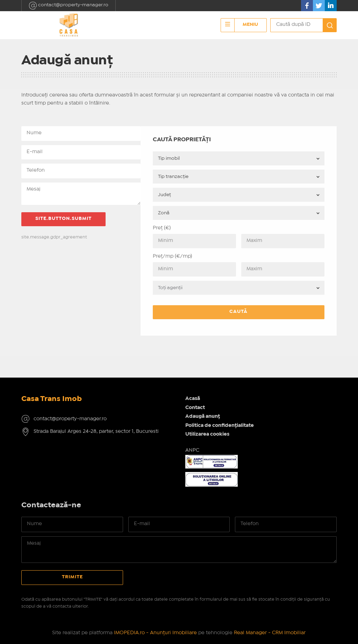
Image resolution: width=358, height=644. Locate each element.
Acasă (193, 399)
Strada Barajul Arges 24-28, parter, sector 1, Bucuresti (96, 431)
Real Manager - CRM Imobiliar (270, 633)
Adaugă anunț (203, 416)
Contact (195, 408)
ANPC (192, 450)
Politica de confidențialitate (220, 425)
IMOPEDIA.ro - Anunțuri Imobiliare (155, 633)
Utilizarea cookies (207, 434)
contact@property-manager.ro (69, 6)
